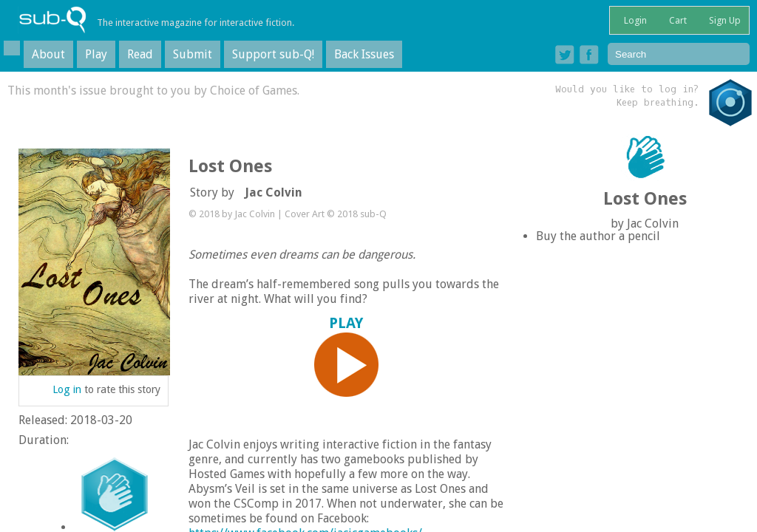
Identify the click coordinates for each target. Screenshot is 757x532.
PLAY (347, 356)
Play (96, 54)
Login (634, 20)
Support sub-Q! (273, 54)
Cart (677, 20)
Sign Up (724, 20)
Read (140, 54)
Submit (193, 54)
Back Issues (364, 54)
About (48, 54)
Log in (67, 389)
